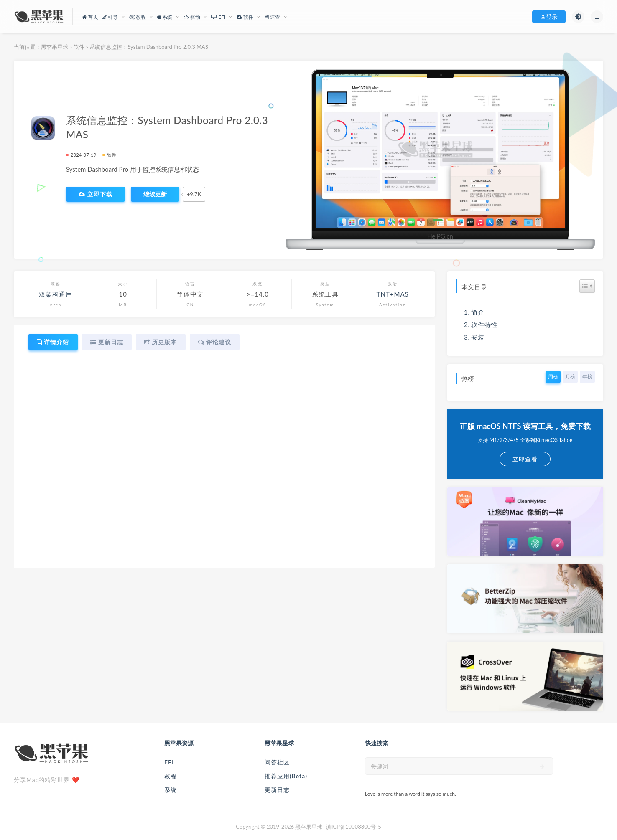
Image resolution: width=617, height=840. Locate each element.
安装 (478, 337)
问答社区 (277, 762)
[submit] (542, 766)
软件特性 (484, 325)
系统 (171, 790)
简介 (478, 312)
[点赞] (155, 194)
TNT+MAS (393, 294)
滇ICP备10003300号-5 (354, 827)
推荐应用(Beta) (286, 776)
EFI (169, 762)
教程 (171, 776)
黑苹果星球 (55, 47)
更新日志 (277, 790)
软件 (79, 47)
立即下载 (96, 194)
